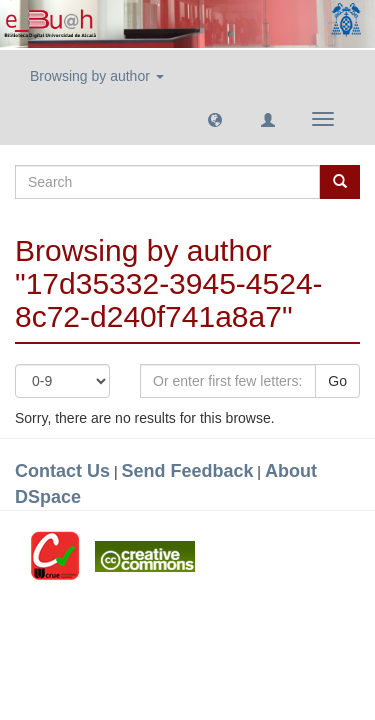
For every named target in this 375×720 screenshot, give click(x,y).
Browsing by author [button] (97, 76)
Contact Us (62, 471)
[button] (215, 119)
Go (337, 381)
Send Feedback (187, 471)
